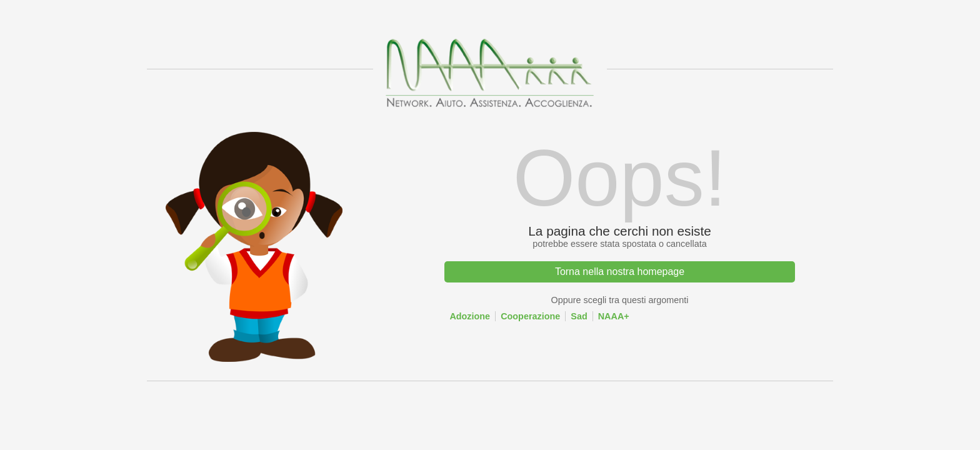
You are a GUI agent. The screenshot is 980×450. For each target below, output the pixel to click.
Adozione (470, 316)
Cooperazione (530, 316)
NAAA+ (614, 316)
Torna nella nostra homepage (620, 272)
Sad (579, 316)
